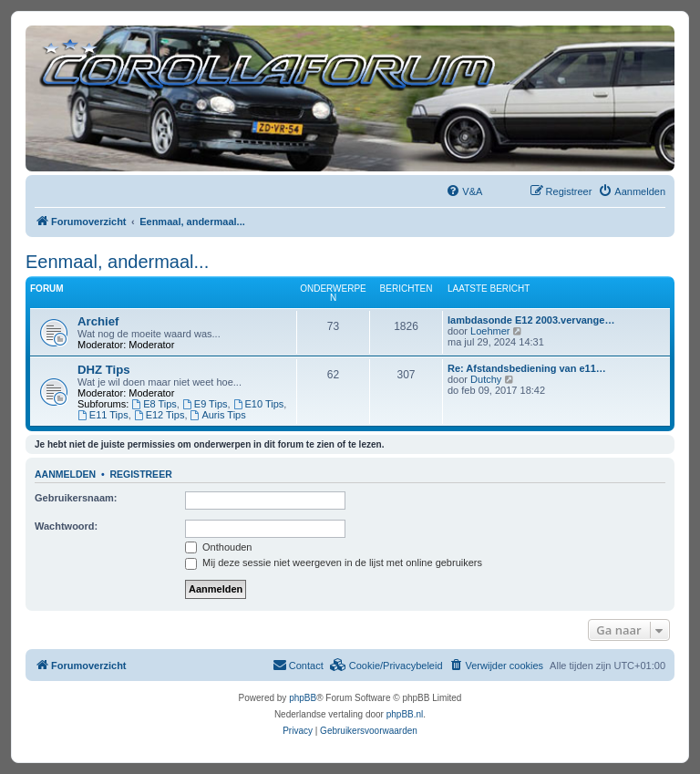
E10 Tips (259, 404)
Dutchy (486, 379)
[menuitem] (464, 191)
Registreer (140, 474)
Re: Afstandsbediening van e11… (527, 368)
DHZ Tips (104, 370)
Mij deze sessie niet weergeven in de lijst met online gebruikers (334, 562)
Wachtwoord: (66, 526)
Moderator (151, 345)
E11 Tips (103, 415)
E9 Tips (205, 404)
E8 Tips (154, 404)
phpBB (303, 698)
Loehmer (490, 331)
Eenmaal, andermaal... (117, 262)
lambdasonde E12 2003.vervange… (531, 320)
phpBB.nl (405, 714)
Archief (98, 321)
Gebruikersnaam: (76, 498)
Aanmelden (65, 474)
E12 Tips (160, 415)
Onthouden (219, 547)
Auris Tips (218, 415)
